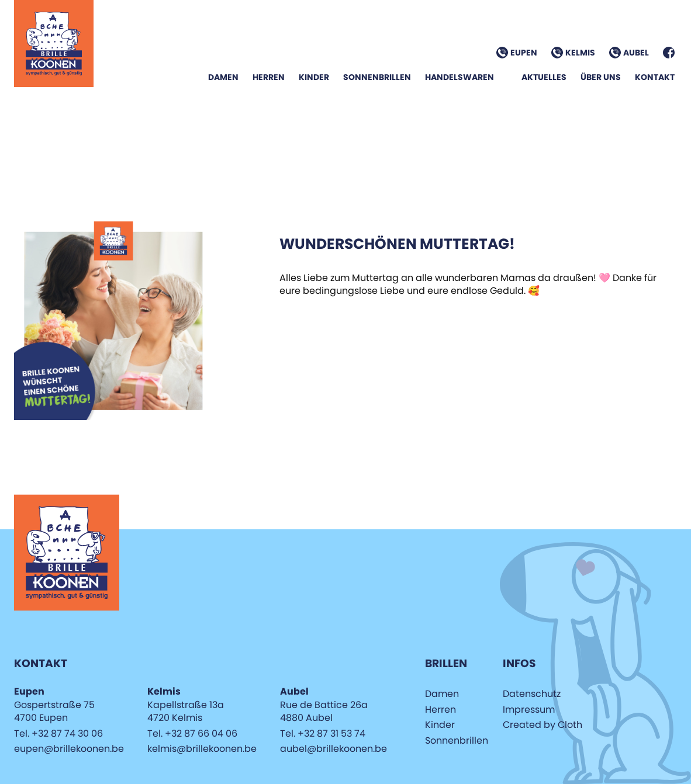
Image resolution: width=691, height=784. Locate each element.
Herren (269, 77)
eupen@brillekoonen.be (69, 749)
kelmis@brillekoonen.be (202, 749)
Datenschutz (532, 694)
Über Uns (601, 77)
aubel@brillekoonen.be (334, 749)
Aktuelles (544, 77)
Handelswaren (459, 77)
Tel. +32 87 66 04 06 (192, 733)
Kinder (314, 77)
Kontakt (655, 77)
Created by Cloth (543, 725)
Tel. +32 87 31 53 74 (323, 733)
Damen (223, 77)
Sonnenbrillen (377, 77)
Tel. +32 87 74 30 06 (58, 733)
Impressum (529, 710)
